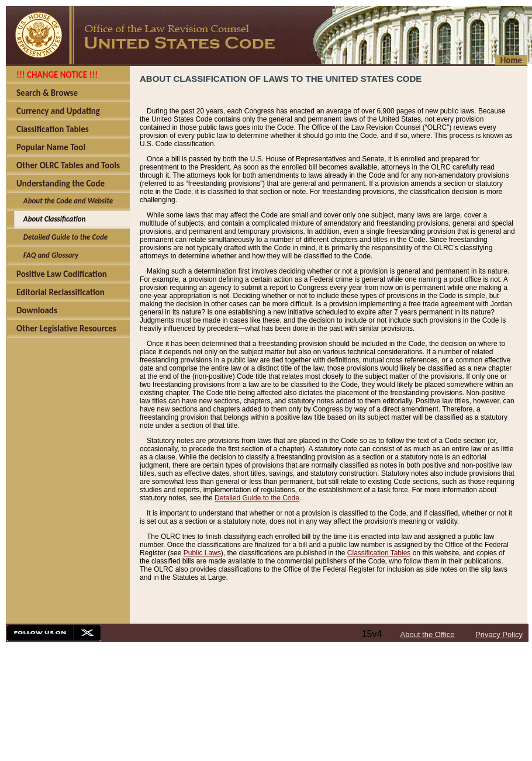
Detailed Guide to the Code (257, 498)
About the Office (428, 634)
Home (511, 60)
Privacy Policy (499, 634)
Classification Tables (379, 553)
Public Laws (202, 553)
